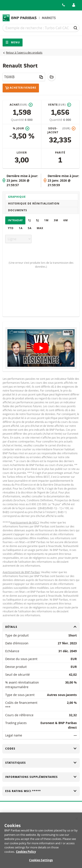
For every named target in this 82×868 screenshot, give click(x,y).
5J (38, 220)
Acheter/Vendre (21, 88)
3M (56, 220)
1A (21, 228)
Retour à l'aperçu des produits (24, 52)
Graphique (17, 197)
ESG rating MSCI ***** (41, 791)
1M (46, 220)
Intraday (15, 220)
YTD (11, 228)
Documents (18, 210)
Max (40, 228)
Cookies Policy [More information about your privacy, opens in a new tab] (26, 854)
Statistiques (41, 763)
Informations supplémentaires (41, 777)
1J (29, 220)
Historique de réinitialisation (34, 203)
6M (66, 220)
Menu (13, 42)
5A (30, 228)
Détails (41, 627)
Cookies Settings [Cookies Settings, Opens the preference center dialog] (41, 863)
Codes (41, 749)
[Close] (77, 821)
